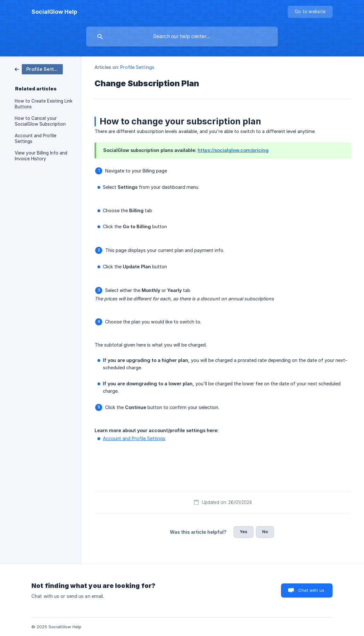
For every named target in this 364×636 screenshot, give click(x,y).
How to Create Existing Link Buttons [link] (44, 104)
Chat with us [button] (311, 590)
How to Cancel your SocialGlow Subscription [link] (40, 121)
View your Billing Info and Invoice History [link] (41, 156)
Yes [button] (244, 531)
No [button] (265, 531)
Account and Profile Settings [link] (36, 138)
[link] (39, 69)
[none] (54, 12)
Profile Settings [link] (137, 67)
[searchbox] (182, 37)
